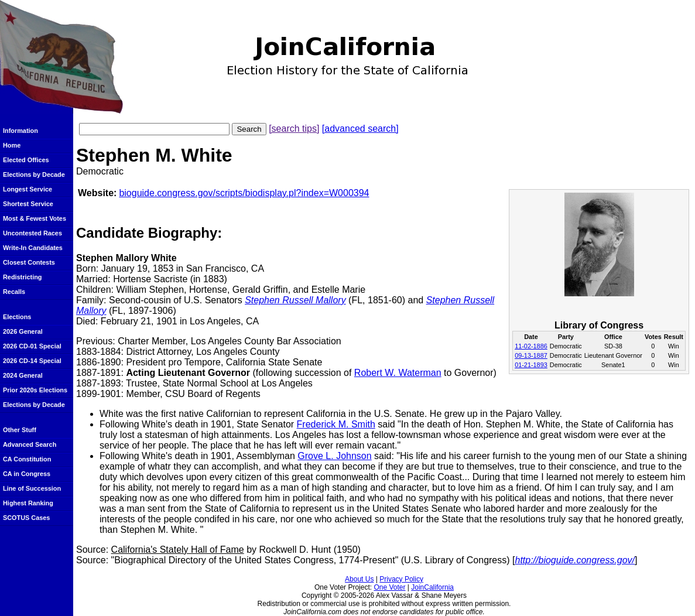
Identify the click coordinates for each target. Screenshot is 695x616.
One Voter (389, 587)
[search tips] (294, 129)
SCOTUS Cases (26, 518)
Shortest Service (28, 204)
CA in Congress (27, 474)
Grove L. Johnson (334, 456)
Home (12, 145)
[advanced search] (360, 129)
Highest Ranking (28, 503)
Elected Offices (26, 160)
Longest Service (28, 189)
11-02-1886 (531, 346)
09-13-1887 (531, 355)
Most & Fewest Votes (35, 218)
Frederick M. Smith (336, 424)
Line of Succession (32, 488)
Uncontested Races (32, 233)
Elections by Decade (34, 174)
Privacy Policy (401, 579)
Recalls (14, 292)
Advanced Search (30, 444)
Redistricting (22, 277)
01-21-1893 (531, 365)
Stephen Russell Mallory (295, 300)
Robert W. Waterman (398, 373)
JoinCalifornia (432, 587)
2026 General (23, 331)
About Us (359, 579)
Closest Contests (29, 262)
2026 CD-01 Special (32, 346)
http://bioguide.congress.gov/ (575, 560)
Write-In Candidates (33, 248)
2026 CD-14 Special (32, 361)
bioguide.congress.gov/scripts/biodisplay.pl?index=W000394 (244, 193)
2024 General (23, 375)
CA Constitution (27, 459)
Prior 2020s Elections (35, 390)
